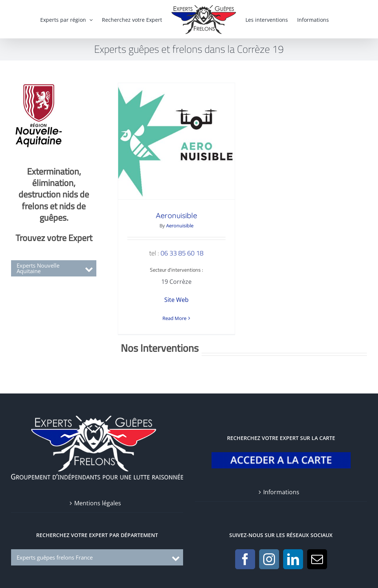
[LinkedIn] (293, 554)
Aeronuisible (176, 215)
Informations (281, 487)
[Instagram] (269, 554)
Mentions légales (98, 498)
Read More (174, 318)
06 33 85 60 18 (182, 253)
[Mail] (317, 554)
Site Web (176, 300)
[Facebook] (245, 554)
